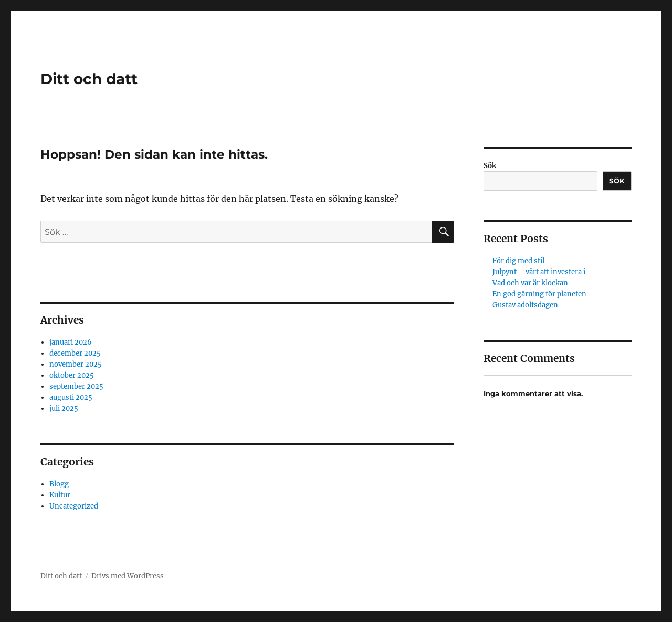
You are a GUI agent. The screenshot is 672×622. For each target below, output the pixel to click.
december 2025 (75, 353)
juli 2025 (64, 408)
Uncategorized (74, 506)
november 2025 (76, 364)
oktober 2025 (72, 375)
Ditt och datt (89, 79)
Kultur (60, 495)
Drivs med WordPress (128, 576)
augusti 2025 (71, 397)
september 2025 (76, 386)
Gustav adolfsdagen (525, 305)
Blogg (59, 484)
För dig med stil (518, 261)
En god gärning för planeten (539, 294)
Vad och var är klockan (530, 283)
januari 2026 (71, 342)
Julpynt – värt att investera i (539, 272)
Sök (490, 166)
